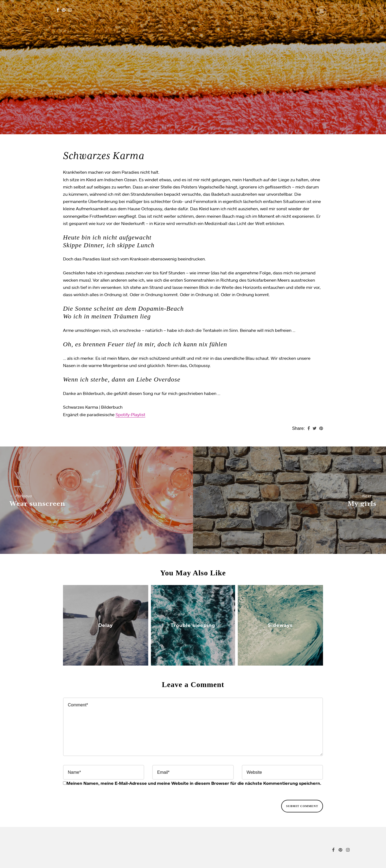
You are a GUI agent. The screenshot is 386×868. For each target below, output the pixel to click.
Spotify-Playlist (130, 415)
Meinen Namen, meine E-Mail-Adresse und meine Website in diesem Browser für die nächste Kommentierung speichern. (194, 783)
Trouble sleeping (193, 625)
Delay (106, 625)
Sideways (280, 625)
